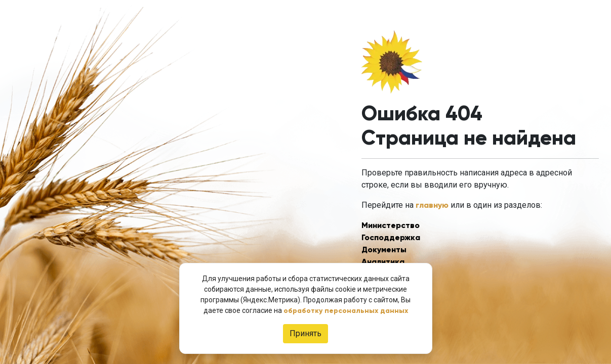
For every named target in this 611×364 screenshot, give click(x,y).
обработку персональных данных (346, 311)
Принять (305, 333)
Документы (384, 249)
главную (432, 205)
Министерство (391, 225)
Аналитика (383, 262)
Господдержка (391, 237)
